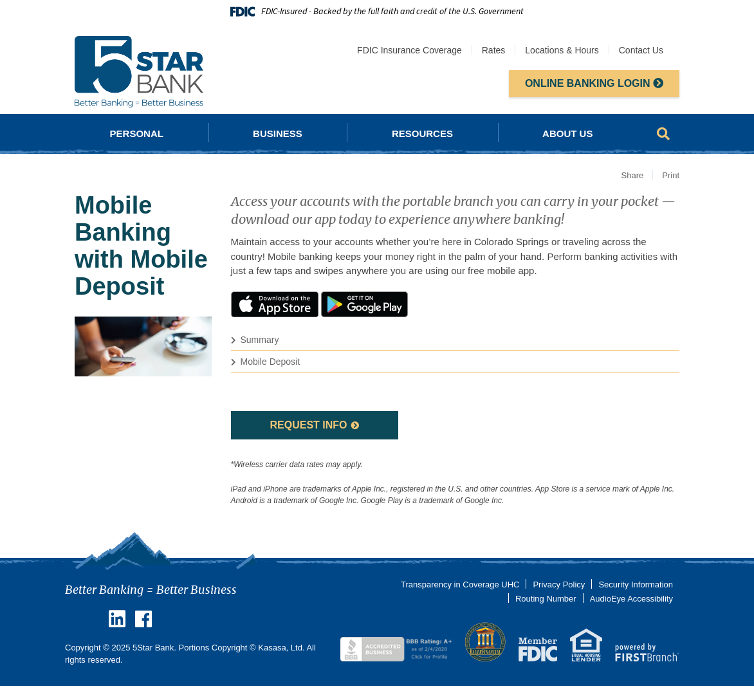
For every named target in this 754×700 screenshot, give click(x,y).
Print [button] (671, 175)
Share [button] (633, 175)
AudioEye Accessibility (631, 599)
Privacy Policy (559, 585)
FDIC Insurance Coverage (409, 50)
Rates (494, 50)
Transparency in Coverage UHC (460, 585)
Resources (422, 134)
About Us (567, 134)
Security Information (636, 585)
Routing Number (546, 599)
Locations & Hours (562, 50)
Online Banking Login (594, 83)
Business (278, 134)
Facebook (143, 619)
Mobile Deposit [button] (271, 362)
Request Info (308, 425)
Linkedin (117, 619)
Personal (137, 134)
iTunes (275, 304)
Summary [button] (260, 340)
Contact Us (641, 50)
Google (365, 304)
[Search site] (663, 134)
